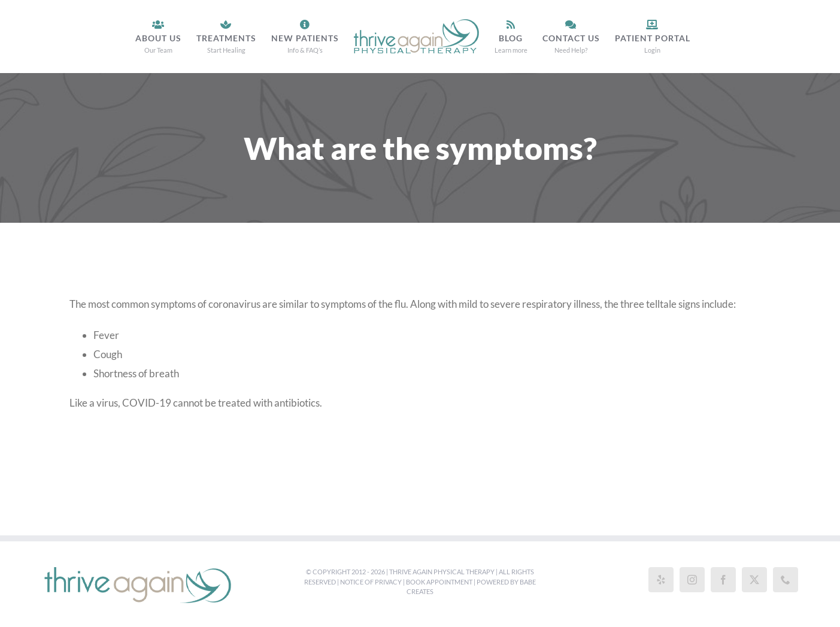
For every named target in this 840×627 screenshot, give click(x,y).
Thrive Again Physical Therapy (442, 572)
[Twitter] (754, 580)
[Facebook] (723, 580)
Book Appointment (439, 582)
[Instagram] (692, 580)
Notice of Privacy (371, 582)
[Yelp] (661, 580)
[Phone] (786, 580)
